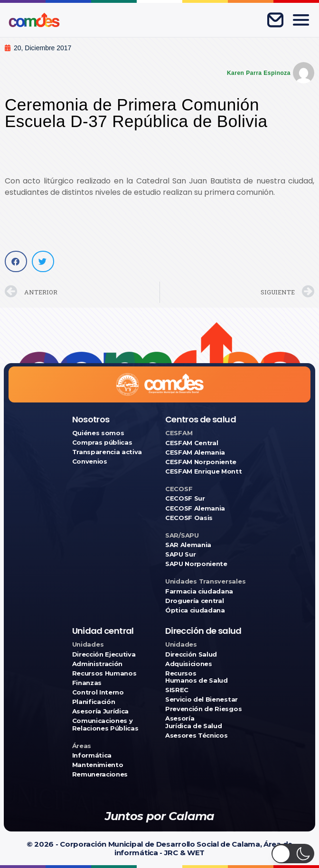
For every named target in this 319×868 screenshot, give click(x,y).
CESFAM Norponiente (201, 462)
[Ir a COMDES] (34, 20)
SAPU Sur (180, 554)
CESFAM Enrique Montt (204, 471)
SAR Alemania (188, 545)
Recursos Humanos (104, 673)
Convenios (90, 461)
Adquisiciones (189, 664)
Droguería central (194, 601)
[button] (16, 261)
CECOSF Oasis (189, 518)
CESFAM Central (192, 443)
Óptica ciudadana (195, 610)
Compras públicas (102, 443)
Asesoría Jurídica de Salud (193, 722)
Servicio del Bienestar (202, 699)
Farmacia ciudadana (199, 591)
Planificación (94, 702)
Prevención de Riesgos (203, 709)
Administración (97, 664)
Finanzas (87, 683)
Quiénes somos (98, 433)
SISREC (177, 690)
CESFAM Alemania (195, 452)
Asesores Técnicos (196, 736)
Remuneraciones (100, 774)
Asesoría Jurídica (100, 711)
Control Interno (98, 692)
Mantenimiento (98, 765)
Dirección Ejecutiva (104, 654)
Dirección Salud (191, 654)
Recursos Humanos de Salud (197, 677)
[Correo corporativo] (275, 20)
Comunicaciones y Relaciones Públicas (105, 724)
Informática (92, 755)
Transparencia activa (107, 452)
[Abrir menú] (301, 20)
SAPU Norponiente (196, 564)
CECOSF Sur (185, 498)
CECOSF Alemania (195, 508)
